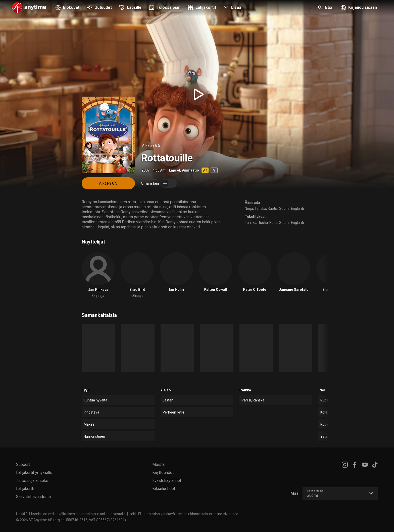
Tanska (260, 209)
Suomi (284, 209)
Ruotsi (273, 209)
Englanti (297, 209)
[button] (232, 8)
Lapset (175, 170)
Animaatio (190, 170)
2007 (145, 170)
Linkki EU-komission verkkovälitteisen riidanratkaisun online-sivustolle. (71, 514)
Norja (249, 209)
